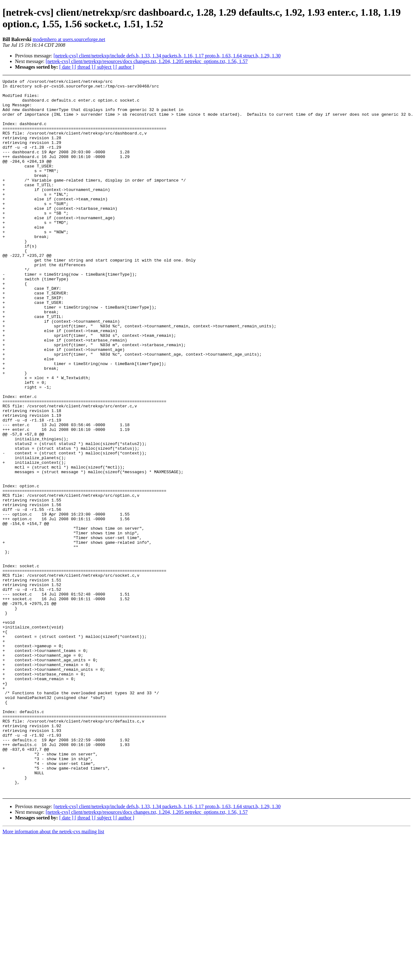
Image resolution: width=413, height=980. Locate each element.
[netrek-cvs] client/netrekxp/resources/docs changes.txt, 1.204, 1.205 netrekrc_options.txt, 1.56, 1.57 (147, 61)
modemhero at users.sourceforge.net (69, 39)
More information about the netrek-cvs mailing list (53, 975)
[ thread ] (84, 67)
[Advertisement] (369, 95)
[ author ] (125, 67)
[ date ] (67, 67)
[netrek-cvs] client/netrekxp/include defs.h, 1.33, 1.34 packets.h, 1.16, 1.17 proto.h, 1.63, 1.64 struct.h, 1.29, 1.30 (167, 56)
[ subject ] (105, 67)
